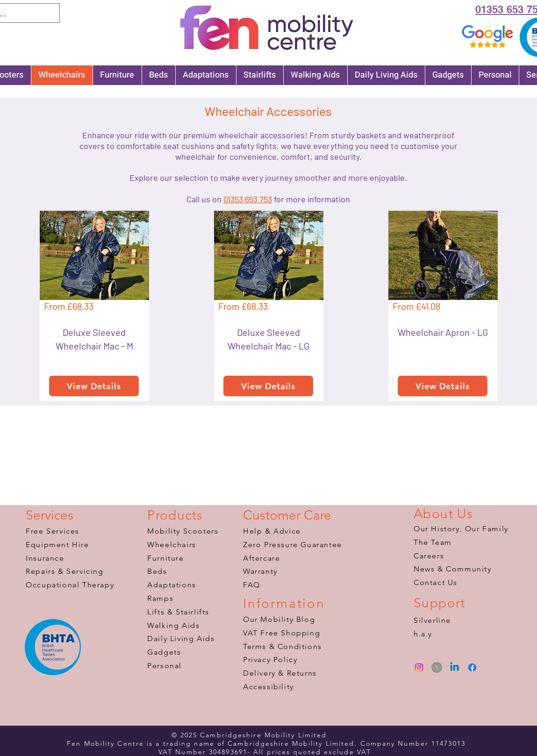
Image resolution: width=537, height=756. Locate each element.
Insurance (45, 558)
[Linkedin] (455, 667)
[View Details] (94, 386)
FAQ (252, 585)
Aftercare (261, 558)
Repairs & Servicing (64, 571)
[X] (437, 667)
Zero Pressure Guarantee (293, 545)
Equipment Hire (57, 545)
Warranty (260, 571)
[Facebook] (472, 667)
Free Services (53, 531)
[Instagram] (419, 667)
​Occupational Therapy (70, 585)
